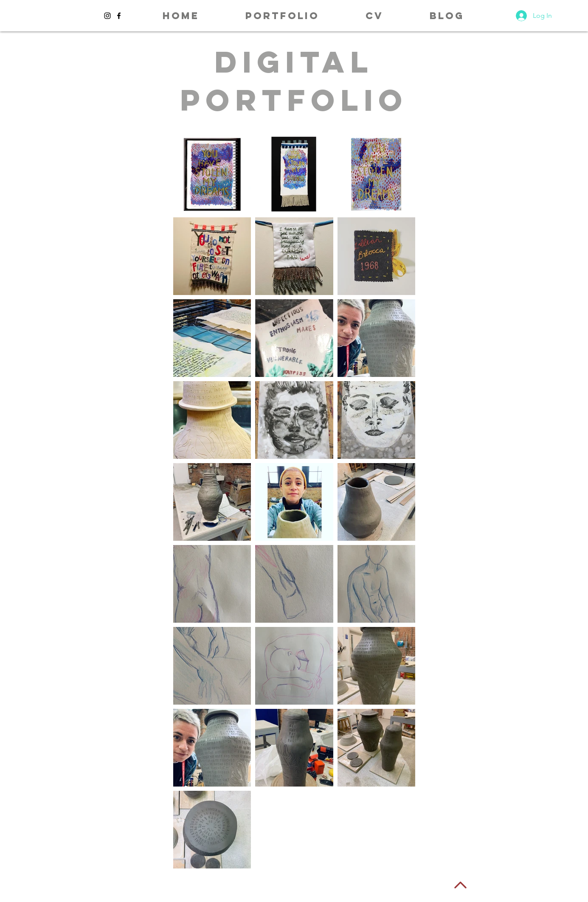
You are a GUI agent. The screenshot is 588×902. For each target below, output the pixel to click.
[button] (283, 16)
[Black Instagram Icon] (107, 16)
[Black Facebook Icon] (119, 16)
